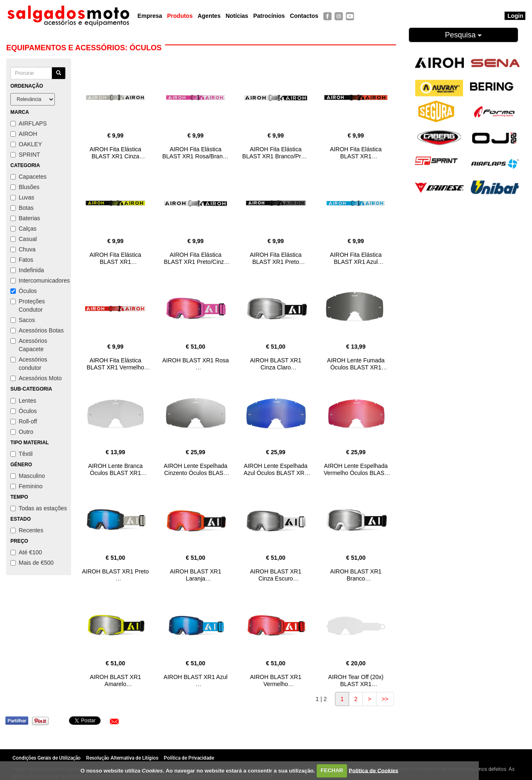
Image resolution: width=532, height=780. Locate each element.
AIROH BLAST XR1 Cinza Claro (276, 364)
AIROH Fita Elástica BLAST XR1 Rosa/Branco (195, 153)
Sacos (23, 320)
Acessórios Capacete (29, 345)
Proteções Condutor (28, 305)
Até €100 (26, 552)
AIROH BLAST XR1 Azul (196, 677)
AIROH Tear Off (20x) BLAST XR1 (356, 680)
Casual (24, 239)
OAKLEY (26, 144)
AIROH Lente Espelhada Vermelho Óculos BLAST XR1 (356, 473)
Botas (22, 208)
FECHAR (332, 770)
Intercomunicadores (39, 281)
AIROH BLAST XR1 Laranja (196, 575)
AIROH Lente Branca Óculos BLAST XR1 (116, 469)
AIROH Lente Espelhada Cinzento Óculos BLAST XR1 (196, 473)
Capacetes (28, 177)
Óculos (24, 291)
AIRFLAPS (29, 123)
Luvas (22, 197)
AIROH (24, 134)
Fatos (22, 260)
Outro (22, 432)
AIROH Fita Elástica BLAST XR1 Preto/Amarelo (115, 262)
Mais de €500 (32, 563)
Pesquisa (463, 35)
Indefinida (27, 270)
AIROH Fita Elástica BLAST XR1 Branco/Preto (276, 153)
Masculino (28, 476)
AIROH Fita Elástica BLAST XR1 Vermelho (116, 364)
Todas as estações (39, 508)
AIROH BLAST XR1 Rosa (195, 360)
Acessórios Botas (37, 330)
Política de (373, 770)
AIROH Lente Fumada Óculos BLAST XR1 (356, 364)
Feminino (27, 486)
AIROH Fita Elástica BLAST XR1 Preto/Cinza (195, 258)
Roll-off (24, 421)
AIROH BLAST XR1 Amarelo (115, 680)
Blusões (25, 187)
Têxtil (21, 454)
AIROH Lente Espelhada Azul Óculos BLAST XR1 (276, 469)
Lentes (23, 401)
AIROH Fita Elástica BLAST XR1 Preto (276, 258)
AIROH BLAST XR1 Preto (115, 571)
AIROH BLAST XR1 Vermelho (276, 680)
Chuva (23, 249)
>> (385, 699)
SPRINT (25, 155)
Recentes (27, 530)
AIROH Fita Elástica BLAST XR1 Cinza (115, 153)
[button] (114, 721)
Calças (23, 229)
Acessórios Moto (36, 378)
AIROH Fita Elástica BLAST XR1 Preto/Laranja (356, 156)
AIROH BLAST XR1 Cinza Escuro (276, 575)
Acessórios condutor (29, 364)
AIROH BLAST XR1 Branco (356, 575)
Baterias (25, 218)
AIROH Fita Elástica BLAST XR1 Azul (356, 258)
